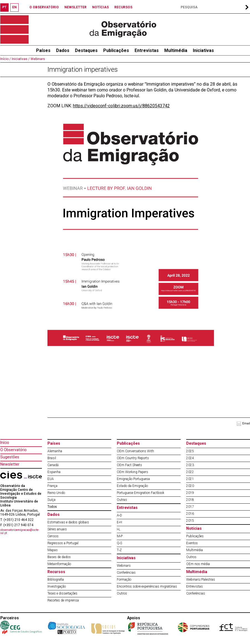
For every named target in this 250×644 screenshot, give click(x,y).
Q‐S (120, 543)
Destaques (86, 50)
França (52, 486)
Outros (122, 593)
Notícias (194, 528)
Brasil (52, 458)
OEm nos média (198, 564)
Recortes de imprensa (63, 600)
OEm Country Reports (133, 458)
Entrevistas (147, 50)
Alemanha (55, 451)
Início (5, 442)
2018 (190, 500)
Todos (52, 507)
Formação (124, 580)
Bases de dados (59, 557)
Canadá (53, 465)
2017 (190, 507)
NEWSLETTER (75, 7)
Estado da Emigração (132, 486)
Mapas (53, 550)
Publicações (116, 50)
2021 (190, 479)
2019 (190, 493)
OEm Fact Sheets (129, 465)
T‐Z (119, 550)
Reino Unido (56, 493)
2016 (190, 514)
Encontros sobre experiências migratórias (147, 586)
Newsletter (10, 464)
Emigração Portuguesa (133, 479)
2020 (190, 486)
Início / (6, 59)
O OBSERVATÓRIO (44, 7)
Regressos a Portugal (63, 543)
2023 (190, 465)
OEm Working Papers (132, 472)
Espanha (54, 472)
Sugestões (10, 457)
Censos (53, 536)
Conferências (126, 573)
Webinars (37, 59)
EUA (51, 479)
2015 (190, 521)
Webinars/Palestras (201, 580)
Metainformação (59, 564)
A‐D (120, 515)
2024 (190, 458)
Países (54, 443)
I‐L (119, 529)
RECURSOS (123, 7)
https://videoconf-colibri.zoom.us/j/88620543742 (121, 106)
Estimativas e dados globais (68, 522)
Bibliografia (56, 580)
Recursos (56, 572)
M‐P (120, 536)
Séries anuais (57, 529)
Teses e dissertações (62, 593)
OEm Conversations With (135, 451)
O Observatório (13, 450)
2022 (190, 472)
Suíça (51, 500)
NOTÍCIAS (100, 7)
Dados (63, 50)
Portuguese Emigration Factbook (141, 493)
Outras (122, 500)
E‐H (120, 522)
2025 (190, 451)
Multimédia (176, 50)
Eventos (192, 543)
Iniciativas (203, 50)
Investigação (57, 586)
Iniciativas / (20, 59)
